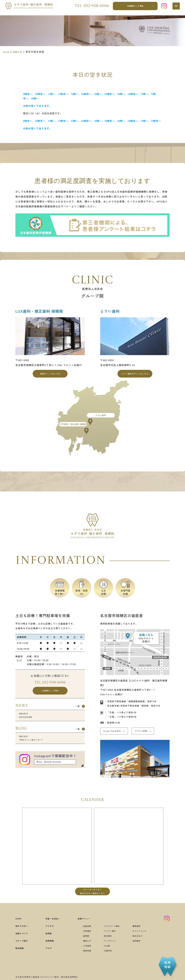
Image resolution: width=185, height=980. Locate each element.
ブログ (47, 954)
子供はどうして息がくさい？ (50, 746)
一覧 (76, 711)
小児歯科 (84, 952)
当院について (23, 939)
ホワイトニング (144, 937)
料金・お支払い (52, 925)
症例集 (47, 939)
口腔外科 (107, 957)
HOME (19, 925)
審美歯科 (140, 932)
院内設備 (21, 954)
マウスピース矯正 (112, 932)
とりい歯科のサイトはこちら (135, 375)
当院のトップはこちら (50, 375)
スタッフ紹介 (23, 947)
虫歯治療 (84, 932)
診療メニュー (81, 925)
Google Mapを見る (115, 734)
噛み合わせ (141, 942)
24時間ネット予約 (134, 8)
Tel (90, 8)
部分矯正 (107, 942)
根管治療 (84, 957)
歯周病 (82, 942)
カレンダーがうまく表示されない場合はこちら (92, 897)
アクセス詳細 (151, 734)
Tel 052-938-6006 (50, 685)
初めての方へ (23, 932)
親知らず (84, 947)
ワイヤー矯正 (109, 937)
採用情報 (48, 947)
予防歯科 (84, 937)
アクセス (48, 932)
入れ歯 (106, 952)
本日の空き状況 (50, 721)
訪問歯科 (140, 947)
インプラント (109, 947)
